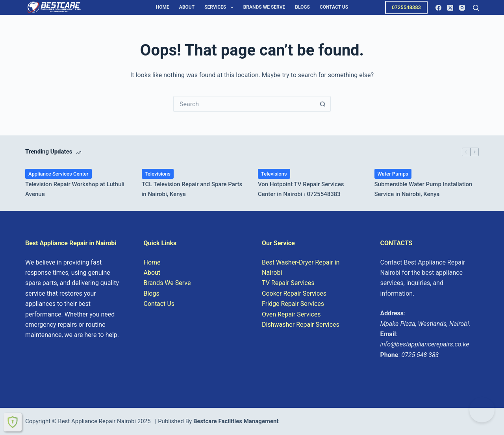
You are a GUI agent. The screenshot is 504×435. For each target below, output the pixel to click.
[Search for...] (244, 104)
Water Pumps (393, 174)
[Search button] (323, 104)
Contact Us (334, 7)
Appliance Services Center (58, 174)
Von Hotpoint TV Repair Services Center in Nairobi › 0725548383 (301, 189)
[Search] (476, 8)
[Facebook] (438, 8)
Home (163, 7)
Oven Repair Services (291, 314)
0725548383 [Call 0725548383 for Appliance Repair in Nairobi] (406, 7)
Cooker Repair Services (294, 293)
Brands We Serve (264, 7)
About (187, 7)
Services (220, 7)
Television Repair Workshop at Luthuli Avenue (75, 189)
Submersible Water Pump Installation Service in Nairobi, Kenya (423, 189)
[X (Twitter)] (450, 8)
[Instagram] (462, 8)
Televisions (158, 174)
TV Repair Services (288, 283)
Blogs (302, 7)
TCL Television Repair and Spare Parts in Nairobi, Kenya (192, 189)
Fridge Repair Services (293, 304)
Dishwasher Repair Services (301, 325)
